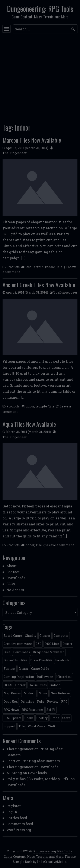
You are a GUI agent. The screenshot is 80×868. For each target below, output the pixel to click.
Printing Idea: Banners (41, 761)
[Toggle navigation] (7, 29)
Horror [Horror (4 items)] (20, 685)
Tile (59, 267)
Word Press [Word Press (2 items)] (36, 726)
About (12, 566)
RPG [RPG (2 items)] (64, 702)
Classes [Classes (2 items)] (45, 636)
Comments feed (20, 824)
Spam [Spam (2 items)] (29, 718)
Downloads (16, 578)
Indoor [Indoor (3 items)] (55, 685)
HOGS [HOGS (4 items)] (8, 685)
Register (14, 806)
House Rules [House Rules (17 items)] (38, 685)
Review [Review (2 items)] (53, 702)
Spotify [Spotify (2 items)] (42, 718)
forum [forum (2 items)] (23, 669)
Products (13, 267)
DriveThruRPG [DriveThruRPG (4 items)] (41, 660)
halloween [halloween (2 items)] (45, 677)
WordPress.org (19, 830)
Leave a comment (61, 545)
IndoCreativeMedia (52, 862)
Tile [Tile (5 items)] (22, 726)
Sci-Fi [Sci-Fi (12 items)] (51, 710)
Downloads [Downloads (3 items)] (22, 652)
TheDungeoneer (15, 153)
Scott (11, 761)
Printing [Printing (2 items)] (27, 702)
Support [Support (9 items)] (10, 726)
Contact (13, 572)
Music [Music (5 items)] (43, 693)
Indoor (50, 267)
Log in (12, 812)
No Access (15, 590)
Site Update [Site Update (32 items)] (13, 718)
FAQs (11, 584)
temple (41, 406)
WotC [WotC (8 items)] (52, 726)
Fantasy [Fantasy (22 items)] (10, 669)
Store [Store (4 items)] (66, 718)
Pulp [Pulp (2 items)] (41, 702)
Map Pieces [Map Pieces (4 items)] (12, 693)
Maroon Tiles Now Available (32, 140)
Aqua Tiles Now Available (29, 424)
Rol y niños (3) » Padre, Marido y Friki (38, 779)
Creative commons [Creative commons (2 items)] (18, 644)
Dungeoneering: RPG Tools (40, 9)
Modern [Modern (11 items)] (30, 693)
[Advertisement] (40, 77)
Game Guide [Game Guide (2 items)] (40, 669)
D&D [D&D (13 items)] (39, 644)
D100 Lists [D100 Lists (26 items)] (52, 644)
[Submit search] (73, 29)
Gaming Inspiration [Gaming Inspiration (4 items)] (19, 677)
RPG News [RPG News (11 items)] (11, 710)
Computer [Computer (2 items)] (61, 636)
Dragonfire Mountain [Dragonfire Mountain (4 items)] (49, 652)
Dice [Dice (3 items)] (7, 652)
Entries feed (17, 818)
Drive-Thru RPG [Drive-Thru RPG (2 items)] (15, 660)
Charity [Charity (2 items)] (31, 636)
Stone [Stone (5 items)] (55, 718)
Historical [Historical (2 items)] (64, 677)
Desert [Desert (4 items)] (67, 644)
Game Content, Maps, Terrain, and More (34, 857)
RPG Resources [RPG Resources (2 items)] (33, 710)
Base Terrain (34, 267)
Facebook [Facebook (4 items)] (62, 660)
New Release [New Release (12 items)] (60, 693)
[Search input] (41, 29)
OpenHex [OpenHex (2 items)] (11, 702)
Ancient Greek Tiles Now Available (39, 285)
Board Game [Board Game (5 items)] (13, 636)
